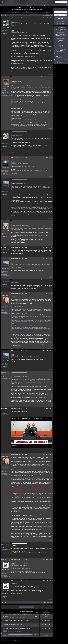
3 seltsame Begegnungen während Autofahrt (61, 50)
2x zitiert (46, 128)
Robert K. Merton (37, 573)
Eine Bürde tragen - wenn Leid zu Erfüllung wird (20, 620)
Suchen (43, 12)
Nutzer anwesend (61, 9)
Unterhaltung (62, 5)
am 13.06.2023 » (46, 634)
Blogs (28, 2)
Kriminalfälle (23, 5)
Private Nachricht (5, 32)
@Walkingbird (14, 584)
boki (47, 616)
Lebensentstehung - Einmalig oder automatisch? (20, 634)
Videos (32, 2)
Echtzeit (16, 2)
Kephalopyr (4, 294)
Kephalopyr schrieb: (17, 31)
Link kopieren (4, 33)
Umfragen (57, 5)
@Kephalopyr (14, 173)
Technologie (43, 5)
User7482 (4, 248)
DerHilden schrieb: (17, 135)
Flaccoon (3, 560)
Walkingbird (4, 409)
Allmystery (7, 2)
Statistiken (38, 2)
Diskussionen (22, 2)
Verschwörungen (36, 5)
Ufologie (48, 5)
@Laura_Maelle (14, 283)
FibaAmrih (4, 372)
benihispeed (4, 221)
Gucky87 (3, 18)
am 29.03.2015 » (46, 615)
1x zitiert (46, 74)
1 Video (23, 12)
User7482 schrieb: (17, 263)
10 (24, 618)
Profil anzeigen (4, 30)
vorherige (45, 15)
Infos (48, 12)
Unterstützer (5, 88)
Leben (24, 9)
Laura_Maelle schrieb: (18, 306)
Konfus (47, 622)
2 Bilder (18, 12)
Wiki (47, 2)
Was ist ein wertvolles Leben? (16, 624)
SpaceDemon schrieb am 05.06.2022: (21, 376)
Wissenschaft (9, 5)
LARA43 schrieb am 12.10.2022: (20, 162)
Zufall (30, 9)
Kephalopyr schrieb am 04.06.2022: (20, 183)
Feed (38, 10)
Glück (27, 9)
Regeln (14, 640)
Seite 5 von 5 (5, 15)
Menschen (3, 5)
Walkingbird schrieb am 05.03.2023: (21, 564)
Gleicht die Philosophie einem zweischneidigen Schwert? (61, 36)
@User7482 (13, 296)
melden (51, 74)
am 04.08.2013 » (46, 620)
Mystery (18, 5)
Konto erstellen (61, 23)
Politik (14, 5)
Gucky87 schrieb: (17, 81)
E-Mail (41, 10)
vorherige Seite (49, 602)
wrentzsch (47, 626)
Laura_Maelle (4, 179)
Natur (52, 5)
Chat (43, 2)
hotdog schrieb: (16, 22)
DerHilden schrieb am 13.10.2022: (20, 225)
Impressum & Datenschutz (6, 640)
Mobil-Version (19, 640)
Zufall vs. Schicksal (61, 46)
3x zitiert (46, 218)
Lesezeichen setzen (6, 35)
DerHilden (4, 77)
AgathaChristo (5, 158)
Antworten (37, 12)
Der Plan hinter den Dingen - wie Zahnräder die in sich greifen (61, 56)
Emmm (47, 630)
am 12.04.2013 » (46, 624)
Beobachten (30, 12)
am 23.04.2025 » (46, 628)
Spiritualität (29, 5)
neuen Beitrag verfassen (27, 607)
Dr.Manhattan (5, 618)
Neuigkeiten (52, 2)
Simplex (47, 636)
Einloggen (61, 19)
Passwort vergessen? (61, 21)
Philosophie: (6, 615)
